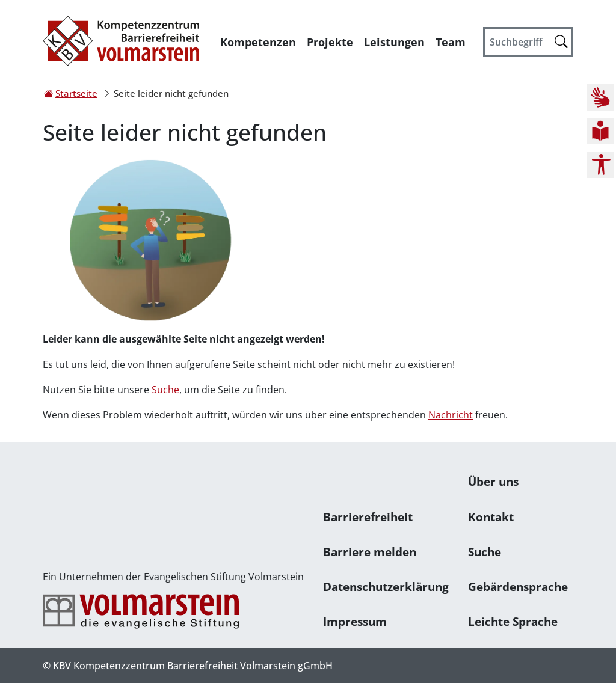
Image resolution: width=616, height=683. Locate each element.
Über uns (493, 481)
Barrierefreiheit (368, 517)
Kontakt (491, 517)
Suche (165, 390)
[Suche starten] (561, 41)
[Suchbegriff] (528, 42)
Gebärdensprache (518, 587)
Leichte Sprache (513, 621)
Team (451, 42)
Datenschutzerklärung (386, 587)
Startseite (76, 93)
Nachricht (451, 415)
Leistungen (394, 42)
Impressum (355, 621)
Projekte (330, 42)
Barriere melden (370, 552)
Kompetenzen (258, 42)
